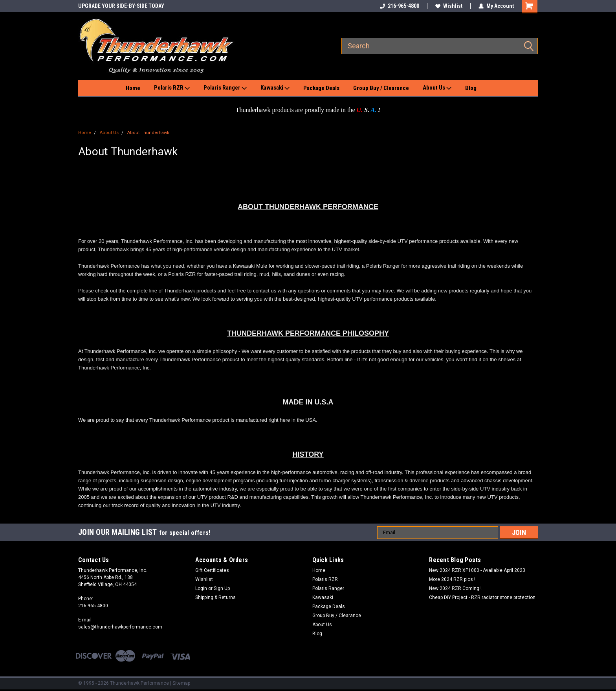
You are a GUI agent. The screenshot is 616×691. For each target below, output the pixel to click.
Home (133, 88)
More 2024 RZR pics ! (452, 579)
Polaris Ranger (225, 88)
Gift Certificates (212, 570)
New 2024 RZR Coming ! (455, 588)
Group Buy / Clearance (381, 88)
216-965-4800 (400, 6)
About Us (437, 88)
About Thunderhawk (148, 133)
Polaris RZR (172, 88)
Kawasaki (275, 88)
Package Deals (321, 88)
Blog (471, 88)
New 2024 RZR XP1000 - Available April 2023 (477, 570)
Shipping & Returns (215, 597)
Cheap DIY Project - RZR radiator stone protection (482, 597)
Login (201, 588)
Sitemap (181, 683)
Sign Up (222, 588)
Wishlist (449, 6)
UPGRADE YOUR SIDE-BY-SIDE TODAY (121, 6)
